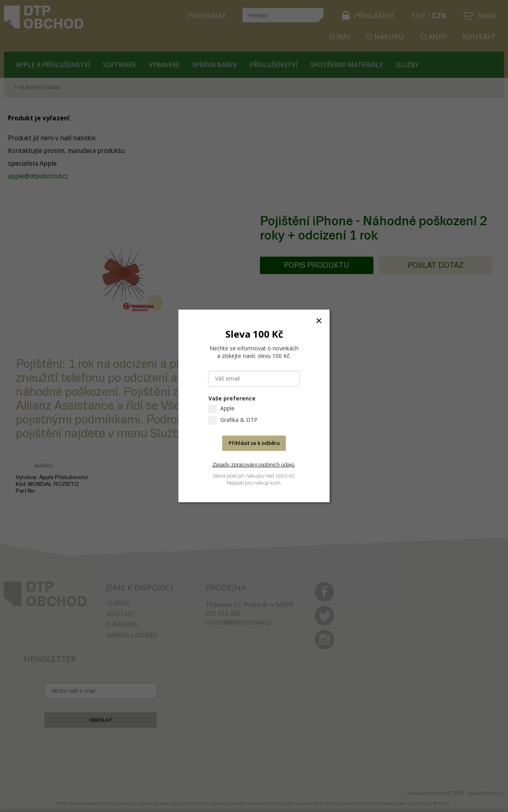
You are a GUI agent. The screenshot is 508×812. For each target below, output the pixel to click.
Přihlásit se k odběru (254, 443)
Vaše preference (232, 399)
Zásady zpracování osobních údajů (253, 465)
